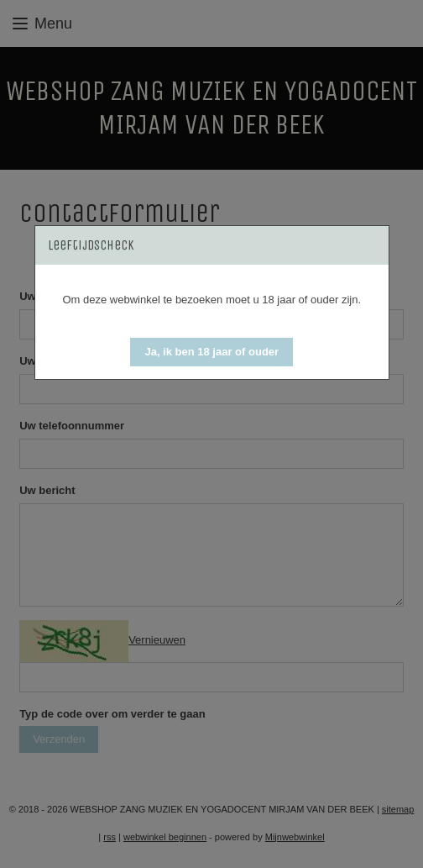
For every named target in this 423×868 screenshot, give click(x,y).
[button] (211, 352)
